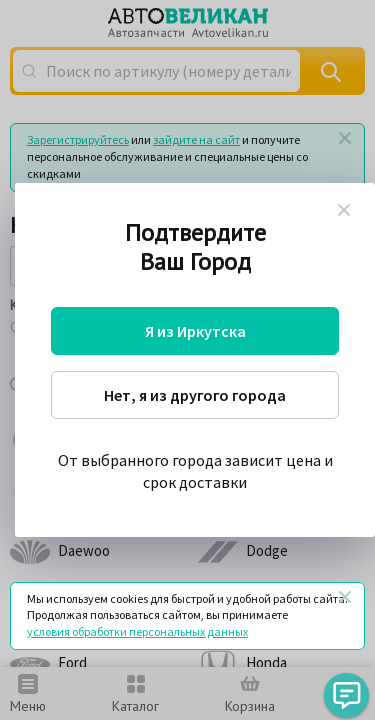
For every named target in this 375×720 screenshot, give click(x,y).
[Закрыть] (345, 597)
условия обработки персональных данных (137, 631)
